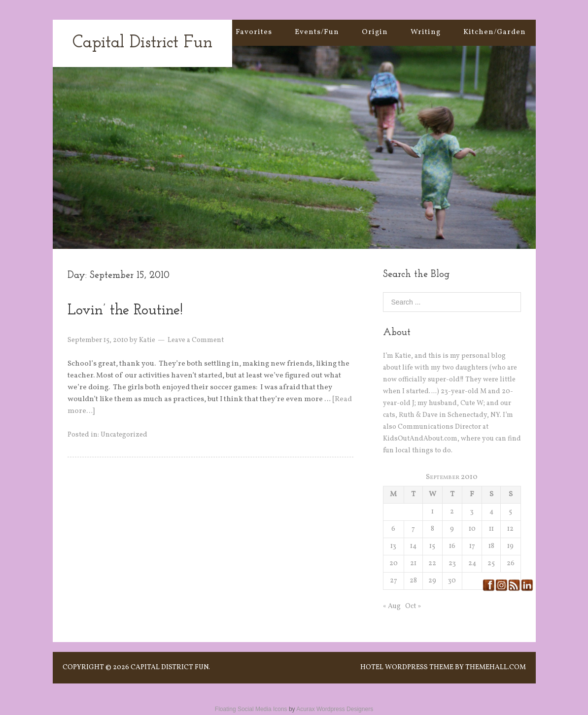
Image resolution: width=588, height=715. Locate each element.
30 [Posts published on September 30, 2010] (452, 581)
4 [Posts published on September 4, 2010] (491, 512)
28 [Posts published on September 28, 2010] (413, 581)
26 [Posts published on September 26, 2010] (511, 563)
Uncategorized (124, 435)
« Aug (392, 606)
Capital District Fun (142, 43)
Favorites (254, 32)
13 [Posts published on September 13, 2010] (393, 546)
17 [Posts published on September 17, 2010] (472, 546)
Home (202, 32)
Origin (375, 32)
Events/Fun (317, 32)
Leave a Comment (196, 340)
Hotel (372, 667)
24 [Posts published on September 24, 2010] (472, 563)
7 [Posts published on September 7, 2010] (413, 529)
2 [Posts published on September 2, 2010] (452, 512)
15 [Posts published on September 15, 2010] (432, 546)
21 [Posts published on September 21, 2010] (413, 563)
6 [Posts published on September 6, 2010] (393, 529)
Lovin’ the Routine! (125, 311)
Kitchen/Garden (495, 32)
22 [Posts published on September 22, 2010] (432, 563)
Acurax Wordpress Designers (335, 709)
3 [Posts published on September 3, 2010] (472, 512)
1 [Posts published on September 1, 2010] (432, 512)
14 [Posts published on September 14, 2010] (413, 546)
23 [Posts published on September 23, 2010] (452, 563)
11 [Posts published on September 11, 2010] (491, 529)
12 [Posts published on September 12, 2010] (510, 529)
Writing (426, 32)
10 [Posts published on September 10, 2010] (472, 529)
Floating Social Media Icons (251, 709)
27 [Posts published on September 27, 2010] (394, 581)
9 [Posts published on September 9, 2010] (452, 529)
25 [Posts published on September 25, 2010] (491, 563)
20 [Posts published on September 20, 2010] (394, 563)
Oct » (413, 606)
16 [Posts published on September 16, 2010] (452, 546)
